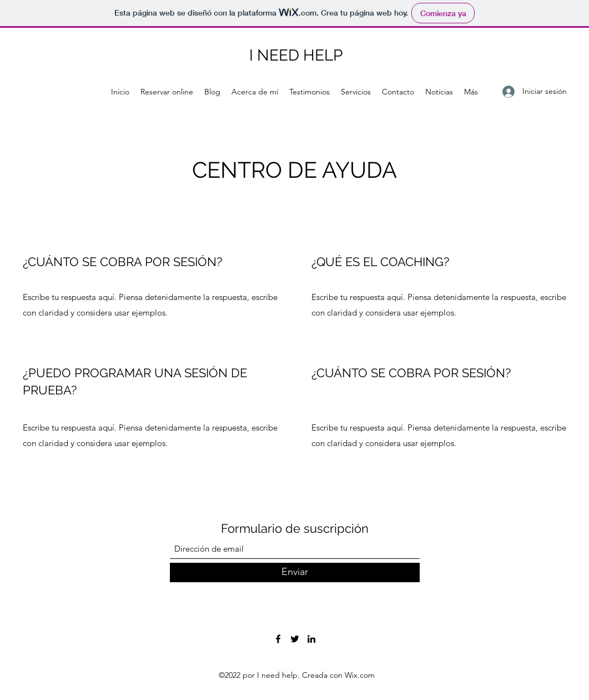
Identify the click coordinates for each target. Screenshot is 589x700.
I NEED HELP (296, 55)
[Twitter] (295, 639)
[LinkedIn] (311, 639)
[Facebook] (278, 639)
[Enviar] (295, 572)
